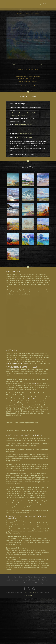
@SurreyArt (28, 595)
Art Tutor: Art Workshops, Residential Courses (25, 113)
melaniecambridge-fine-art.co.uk (26, 130)
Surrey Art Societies (40, 577)
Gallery (21, 577)
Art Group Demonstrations (19, 116)
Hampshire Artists (16, 583)
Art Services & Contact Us (28, 580)
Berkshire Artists (43, 580)
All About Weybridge (29, 592)
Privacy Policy (39, 583)
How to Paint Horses (13, 474)
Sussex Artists (28, 583)
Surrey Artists (12, 577)
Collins (15, 359)
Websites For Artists (12, 580)
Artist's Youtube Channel (24, 137)
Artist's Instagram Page (25, 134)
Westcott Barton (33, 399)
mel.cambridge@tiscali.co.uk (23, 124)
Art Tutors (29, 577)
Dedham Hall (35, 383)
